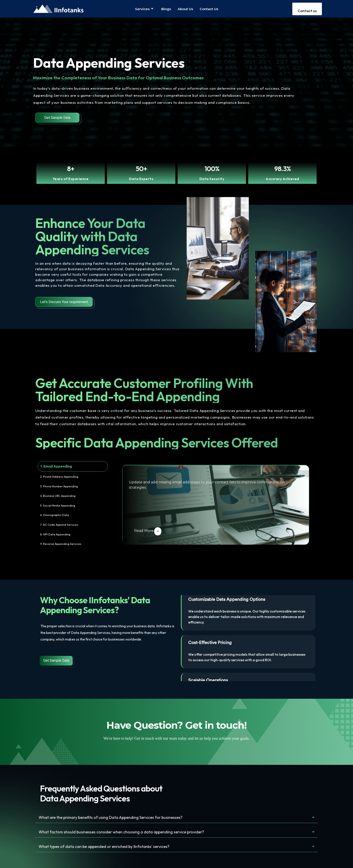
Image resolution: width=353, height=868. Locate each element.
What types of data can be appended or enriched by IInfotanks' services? (107, 847)
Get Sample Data (57, 118)
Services (144, 9)
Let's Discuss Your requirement (64, 302)
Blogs (166, 9)
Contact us (209, 9)
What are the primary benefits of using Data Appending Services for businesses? (114, 818)
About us (185, 9)
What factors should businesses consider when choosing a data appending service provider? (124, 832)
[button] (176, 818)
